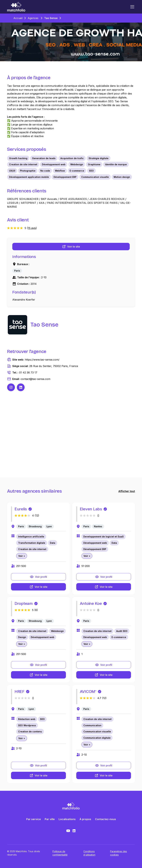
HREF (20, 692)
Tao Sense (51, 18)
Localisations (67, 819)
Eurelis (21, 509)
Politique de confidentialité (60, 853)
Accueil (18, 18)
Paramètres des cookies (119, 853)
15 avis (32, 228)
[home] (16, 7)
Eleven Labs (91, 509)
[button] (132, 7)
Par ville (50, 819)
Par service (34, 819)
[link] (17, 271)
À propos (85, 819)
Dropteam (24, 603)
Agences (33, 18)
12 (37, 516)
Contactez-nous (105, 819)
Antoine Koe (91, 603)
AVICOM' (88, 692)
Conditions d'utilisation (89, 853)
